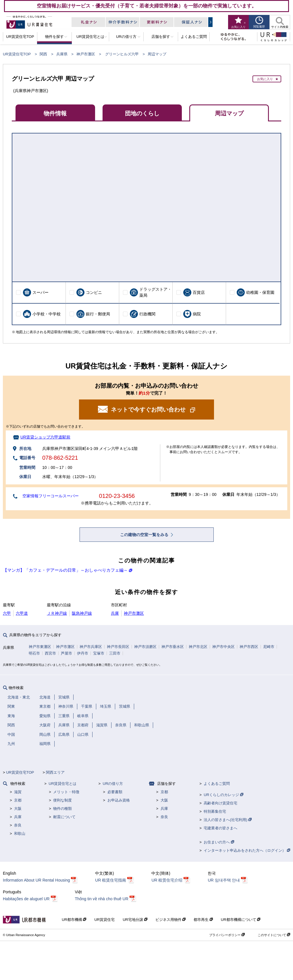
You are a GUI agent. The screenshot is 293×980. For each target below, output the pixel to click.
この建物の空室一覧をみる (145, 535)
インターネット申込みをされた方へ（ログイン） (247, 850)
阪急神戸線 (82, 613)
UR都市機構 (74, 920)
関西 (43, 54)
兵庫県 (62, 54)
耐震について (64, 817)
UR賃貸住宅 (104, 920)
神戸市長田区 (118, 647)
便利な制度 (62, 800)
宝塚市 (99, 653)
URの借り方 (113, 784)
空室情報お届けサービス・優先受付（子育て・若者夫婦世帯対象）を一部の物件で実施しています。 (147, 6)
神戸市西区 (249, 647)
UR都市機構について (241, 920)
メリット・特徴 (66, 792)
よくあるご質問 (217, 784)
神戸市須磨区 (145, 647)
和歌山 (20, 834)
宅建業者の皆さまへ (220, 828)
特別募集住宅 (215, 811)
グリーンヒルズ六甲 (122, 54)
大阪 (18, 809)
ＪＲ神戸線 (57, 613)
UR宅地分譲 (135, 920)
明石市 (34, 653)
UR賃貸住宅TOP (17, 54)
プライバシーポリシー (227, 935)
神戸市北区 (198, 647)
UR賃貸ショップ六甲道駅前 (45, 437)
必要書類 (115, 792)
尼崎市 (269, 647)
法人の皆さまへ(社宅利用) (228, 820)
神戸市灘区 (86, 54)
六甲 (7, 613)
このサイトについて (274, 935)
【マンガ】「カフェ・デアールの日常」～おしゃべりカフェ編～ (65, 570)
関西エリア (55, 772)
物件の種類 (62, 809)
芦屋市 (66, 653)
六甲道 (22, 613)
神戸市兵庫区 (91, 647)
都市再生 (203, 920)
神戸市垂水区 (173, 647)
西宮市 (50, 653)
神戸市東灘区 (40, 647)
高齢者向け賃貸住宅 (220, 803)
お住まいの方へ (219, 842)
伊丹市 (83, 653)
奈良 (18, 825)
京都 (18, 800)
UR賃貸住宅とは (62, 784)
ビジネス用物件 (171, 920)
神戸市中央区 (223, 647)
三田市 (115, 653)
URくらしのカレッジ (223, 795)
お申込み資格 (119, 800)
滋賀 (18, 792)
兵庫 (115, 613)
